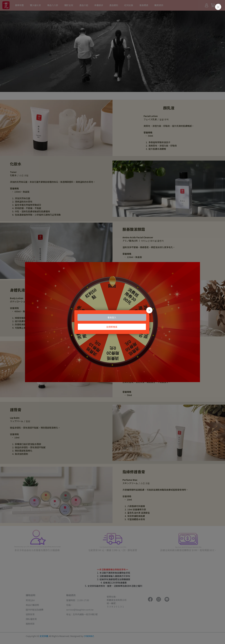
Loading (112, 322)
